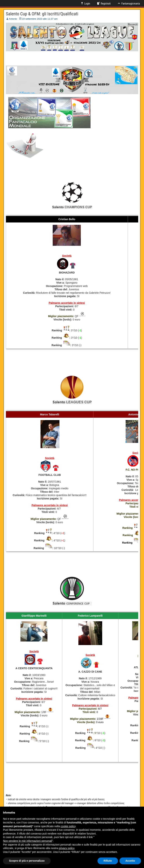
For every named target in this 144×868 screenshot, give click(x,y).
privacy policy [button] (66, 848)
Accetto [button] (130, 861)
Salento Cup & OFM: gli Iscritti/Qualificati (42, 14)
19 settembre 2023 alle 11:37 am (40, 19)
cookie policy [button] (68, 826)
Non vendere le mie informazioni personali (27, 841)
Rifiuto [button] (108, 861)
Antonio (13, 19)
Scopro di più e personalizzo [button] (27, 861)
